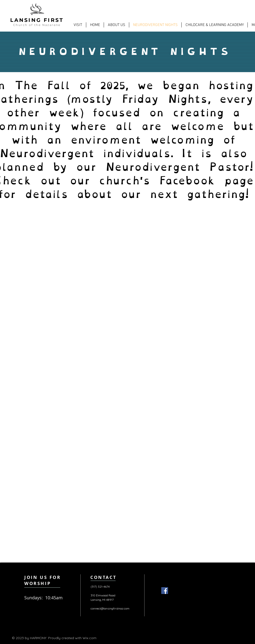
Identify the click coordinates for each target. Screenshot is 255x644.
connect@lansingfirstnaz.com (110, 608)
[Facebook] (165, 591)
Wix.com (89, 638)
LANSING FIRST (37, 20)
